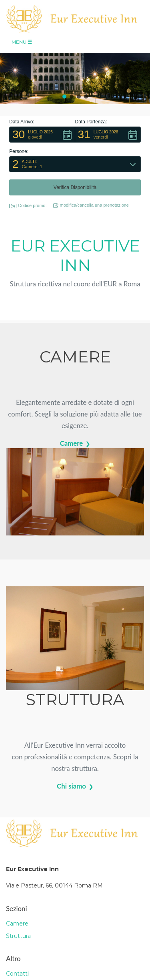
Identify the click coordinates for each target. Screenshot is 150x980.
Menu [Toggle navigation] (22, 42)
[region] (75, 73)
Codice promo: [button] (28, 206)
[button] (64, 97)
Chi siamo (71, 786)
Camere (72, 443)
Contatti (17, 974)
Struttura (18, 936)
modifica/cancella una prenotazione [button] (91, 205)
